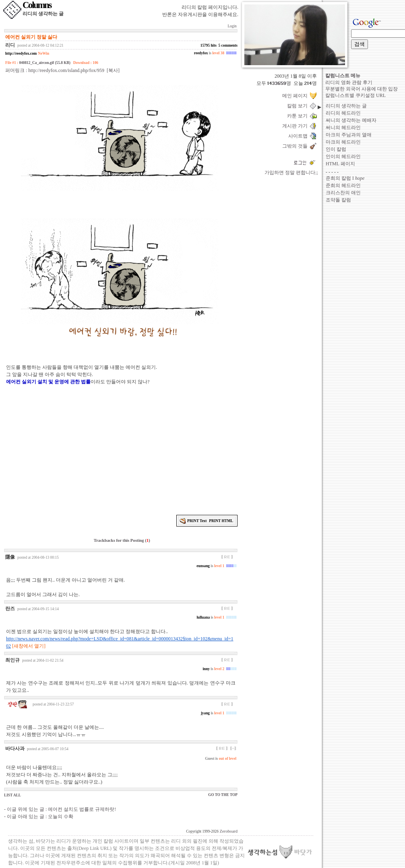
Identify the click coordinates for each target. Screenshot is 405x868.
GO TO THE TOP (223, 795)
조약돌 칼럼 (338, 200)
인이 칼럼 (336, 149)
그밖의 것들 (296, 146)
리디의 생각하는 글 (346, 106)
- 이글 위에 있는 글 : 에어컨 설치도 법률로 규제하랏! (60, 809)
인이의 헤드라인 (343, 156)
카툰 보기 (299, 116)
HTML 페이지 (340, 164)
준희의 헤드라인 (343, 185)
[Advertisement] (122, 449)
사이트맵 (299, 136)
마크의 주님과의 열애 (349, 135)
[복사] (113, 70)
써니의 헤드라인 (343, 128)
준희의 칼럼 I (345, 178)
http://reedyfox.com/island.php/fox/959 (66, 70)
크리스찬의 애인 (343, 193)
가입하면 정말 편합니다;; (291, 173)
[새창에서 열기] (29, 646)
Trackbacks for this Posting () (121, 540)
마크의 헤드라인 (343, 142)
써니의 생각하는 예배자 (351, 120)
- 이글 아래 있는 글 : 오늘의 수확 (39, 817)
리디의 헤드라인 (343, 113)
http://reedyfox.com (21, 53)
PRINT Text (197, 521)
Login (232, 26)
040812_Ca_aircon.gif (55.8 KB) (44, 63)
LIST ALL (12, 795)
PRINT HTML (221, 521)
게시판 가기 (296, 126)
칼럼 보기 (299, 106)
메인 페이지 (296, 96)
